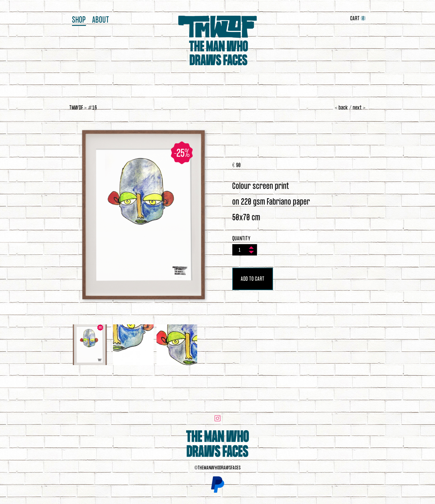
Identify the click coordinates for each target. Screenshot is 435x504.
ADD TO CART (253, 279)
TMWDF (76, 108)
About (101, 20)
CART (358, 19)
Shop (79, 20)
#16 (92, 108)
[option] (143, 215)
